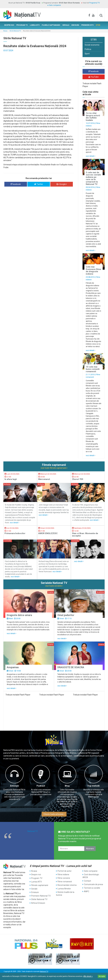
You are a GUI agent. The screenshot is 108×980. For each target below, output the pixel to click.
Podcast (41, 786)
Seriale (34, 889)
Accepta (102, 976)
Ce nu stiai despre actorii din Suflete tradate (93, 117)
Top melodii (94, 786)
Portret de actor (65, 871)
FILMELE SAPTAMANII (51, 25)
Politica (88, 49)
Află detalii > (88, 976)
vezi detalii (91, 156)
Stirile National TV (15, 31)
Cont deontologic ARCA (91, 876)
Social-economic (92, 45)
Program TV (37, 878)
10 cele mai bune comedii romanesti (93, 369)
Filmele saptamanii (40, 885)
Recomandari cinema (67, 885)
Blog (67, 786)
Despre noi (36, 875)
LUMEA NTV (35, 25)
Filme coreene (64, 878)
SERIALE (66, 25)
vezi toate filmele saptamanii (54, 468)
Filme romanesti (65, 882)
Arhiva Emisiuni (38, 903)
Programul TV (95, 3)
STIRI (98, 25)
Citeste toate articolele (54, 814)
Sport (87, 54)
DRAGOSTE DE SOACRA (71, 667)
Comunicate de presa (93, 884)
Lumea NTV (36, 882)
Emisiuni (14, 786)
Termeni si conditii (92, 888)
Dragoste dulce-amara (19, 615)
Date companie (55, 5)
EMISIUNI (75, 25)
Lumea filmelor (64, 889)
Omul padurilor (66, 615)
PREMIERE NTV (87, 25)
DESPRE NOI (9, 25)
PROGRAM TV (22, 25)
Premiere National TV (41, 896)
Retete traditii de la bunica (65, 894)
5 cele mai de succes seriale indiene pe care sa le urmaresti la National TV (93, 178)
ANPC (87, 891)
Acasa (5, 31)
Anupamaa (13, 667)
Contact (87, 881)
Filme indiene (63, 875)
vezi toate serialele (54, 586)
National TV (33, 831)
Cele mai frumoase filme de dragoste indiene (93, 270)
